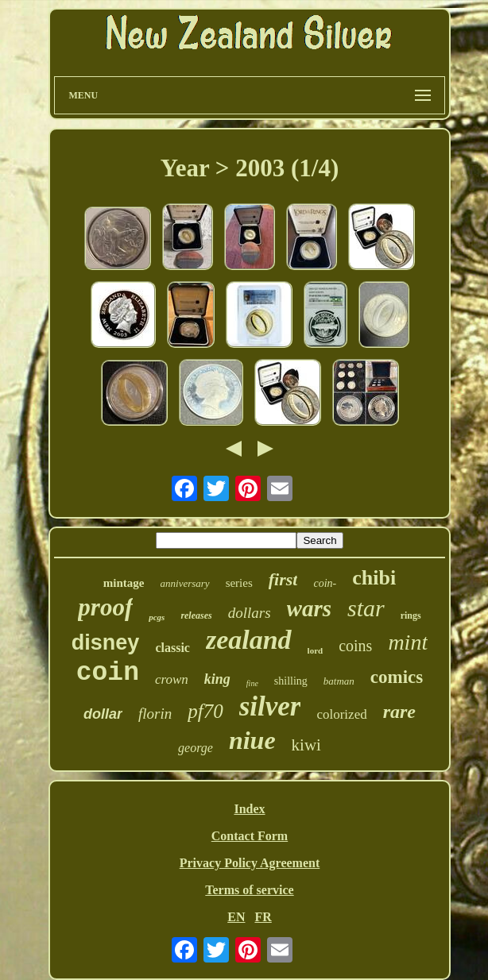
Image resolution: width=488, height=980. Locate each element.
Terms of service (249, 890)
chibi (374, 578)
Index (249, 809)
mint (408, 642)
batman (339, 681)
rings (411, 615)
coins (355, 646)
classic (172, 648)
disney (106, 642)
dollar (103, 714)
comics (397, 677)
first (283, 579)
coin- (325, 583)
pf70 (205, 711)
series (239, 583)
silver (270, 706)
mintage (124, 583)
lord (316, 650)
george (196, 748)
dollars (250, 613)
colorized (341, 714)
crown (172, 679)
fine (252, 683)
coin (108, 673)
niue (252, 740)
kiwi (306, 745)
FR (263, 917)
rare (399, 712)
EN (236, 917)
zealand (249, 640)
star (366, 608)
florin (155, 714)
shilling (291, 681)
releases (196, 615)
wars (309, 608)
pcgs (157, 617)
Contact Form (250, 836)
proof (105, 607)
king (217, 679)
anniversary (185, 583)
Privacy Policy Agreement (250, 863)
